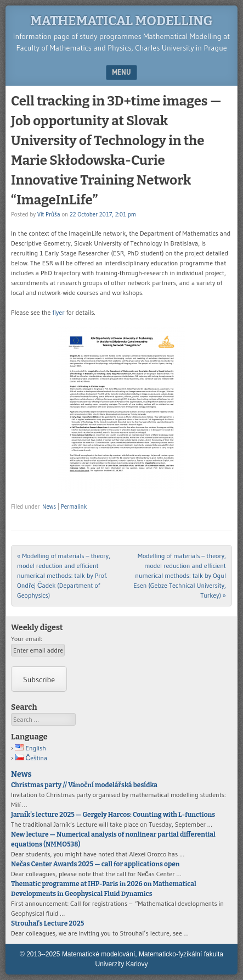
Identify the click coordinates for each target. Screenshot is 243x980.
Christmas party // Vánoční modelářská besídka (84, 785)
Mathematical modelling (122, 21)
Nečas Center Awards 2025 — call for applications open (95, 864)
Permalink (74, 506)
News (49, 506)
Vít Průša (49, 214)
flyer (58, 312)
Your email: (27, 639)
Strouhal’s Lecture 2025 (47, 923)
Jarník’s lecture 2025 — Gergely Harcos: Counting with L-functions (113, 815)
